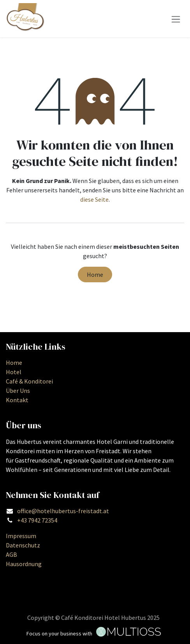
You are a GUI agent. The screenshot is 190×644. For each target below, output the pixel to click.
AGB (11, 554)
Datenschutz (23, 545)
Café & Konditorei (29, 381)
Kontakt (17, 400)
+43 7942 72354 (37, 520)
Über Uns (18, 391)
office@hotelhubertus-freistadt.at (63, 511)
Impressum (21, 536)
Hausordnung (24, 564)
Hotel (14, 372)
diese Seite (94, 199)
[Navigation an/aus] (176, 18)
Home (95, 274)
